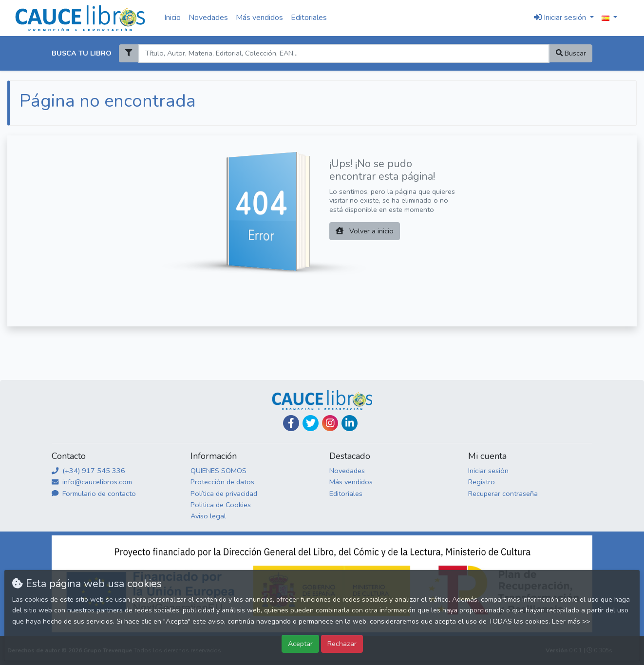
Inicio (172, 18)
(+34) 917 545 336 (88, 471)
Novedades (208, 18)
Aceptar (300, 644)
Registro (482, 482)
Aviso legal (208, 516)
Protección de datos (222, 482)
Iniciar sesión (488, 471)
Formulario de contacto (94, 494)
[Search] (344, 53)
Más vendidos (259, 18)
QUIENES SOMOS (218, 471)
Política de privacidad (224, 494)
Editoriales (309, 18)
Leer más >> (571, 621)
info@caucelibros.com (92, 482)
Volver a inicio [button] (365, 231)
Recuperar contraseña (503, 494)
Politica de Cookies (221, 505)
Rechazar (342, 644)
